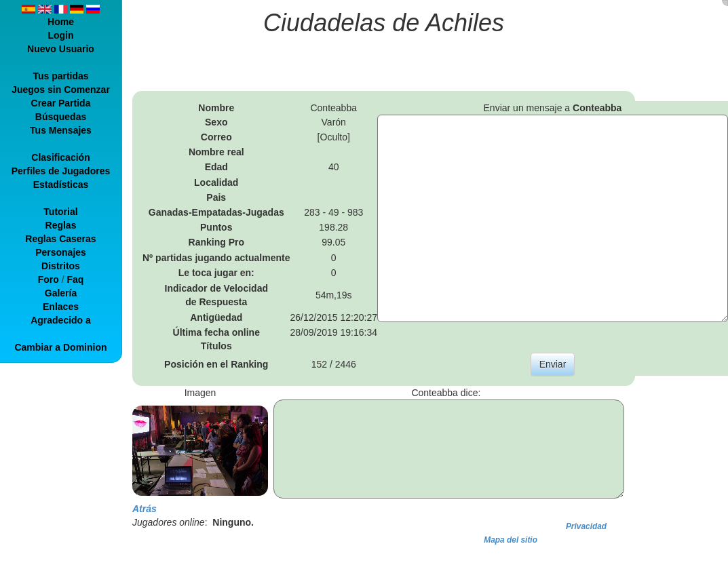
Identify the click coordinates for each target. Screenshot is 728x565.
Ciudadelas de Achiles (384, 23)
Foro (49, 279)
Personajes (61, 252)
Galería (61, 293)
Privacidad (586, 526)
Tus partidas (60, 76)
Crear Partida (61, 103)
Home (61, 22)
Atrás (145, 509)
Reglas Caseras (60, 239)
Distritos (61, 266)
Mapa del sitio (511, 540)
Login (60, 35)
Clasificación (60, 157)
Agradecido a (61, 320)
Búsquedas (61, 117)
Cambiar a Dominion (60, 347)
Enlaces (61, 307)
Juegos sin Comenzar (61, 90)
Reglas (61, 225)
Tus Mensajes (61, 130)
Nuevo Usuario (61, 49)
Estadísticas (61, 184)
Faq (75, 279)
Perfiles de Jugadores (61, 171)
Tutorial (60, 212)
